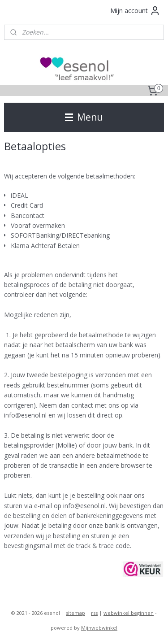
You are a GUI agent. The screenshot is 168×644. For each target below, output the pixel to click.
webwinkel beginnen (129, 613)
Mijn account (135, 11)
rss (94, 613)
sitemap (75, 613)
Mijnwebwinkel (99, 628)
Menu (84, 117)
